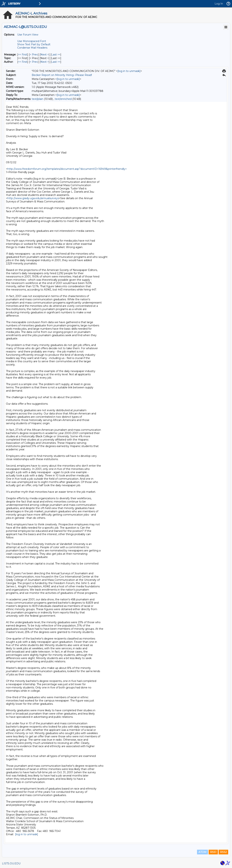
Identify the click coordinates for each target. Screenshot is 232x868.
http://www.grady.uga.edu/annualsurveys (33, 198)
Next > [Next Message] (45, 55)
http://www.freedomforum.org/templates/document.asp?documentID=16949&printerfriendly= (67, 169)
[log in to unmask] (129, 71)
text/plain (38, 99)
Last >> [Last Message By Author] (56, 62)
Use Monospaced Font (32, 41)
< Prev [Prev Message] (34, 55)
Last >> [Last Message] (56, 55)
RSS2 (223, 852)
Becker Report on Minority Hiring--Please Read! (62, 75)
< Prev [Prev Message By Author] (34, 62)
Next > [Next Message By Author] (45, 62)
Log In (219, 4)
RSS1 (213, 852)
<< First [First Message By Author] (23, 62)
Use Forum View (28, 35)
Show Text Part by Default (34, 44)
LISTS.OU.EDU (11, 863)
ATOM (202, 852)
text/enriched (63, 99)
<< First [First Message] (23, 55)
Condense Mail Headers (32, 48)
